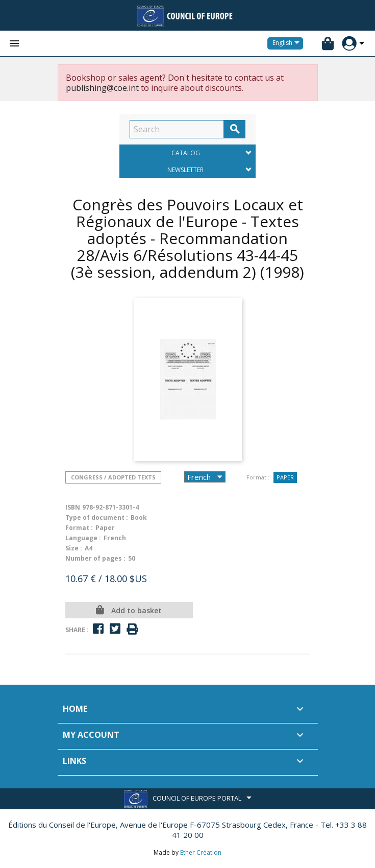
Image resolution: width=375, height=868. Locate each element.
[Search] (177, 129)
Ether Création (201, 852)
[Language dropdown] (288, 43)
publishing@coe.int (102, 88)
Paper (285, 477)
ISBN (73, 507)
